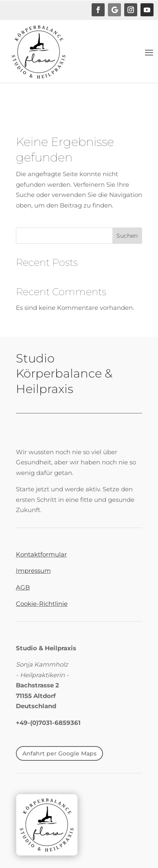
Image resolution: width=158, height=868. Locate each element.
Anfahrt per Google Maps (59, 753)
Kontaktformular (41, 554)
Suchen (127, 236)
